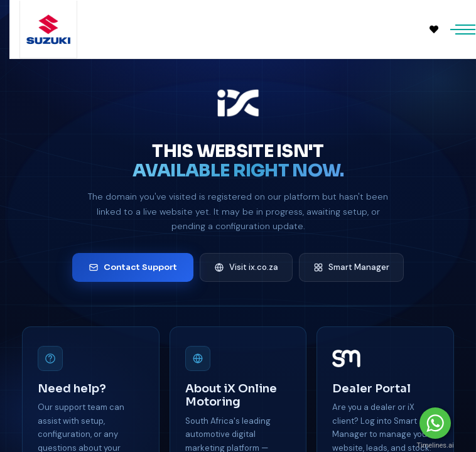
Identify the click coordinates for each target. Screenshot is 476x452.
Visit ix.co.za (246, 267)
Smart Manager (351, 267)
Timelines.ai (435, 445)
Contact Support (133, 267)
